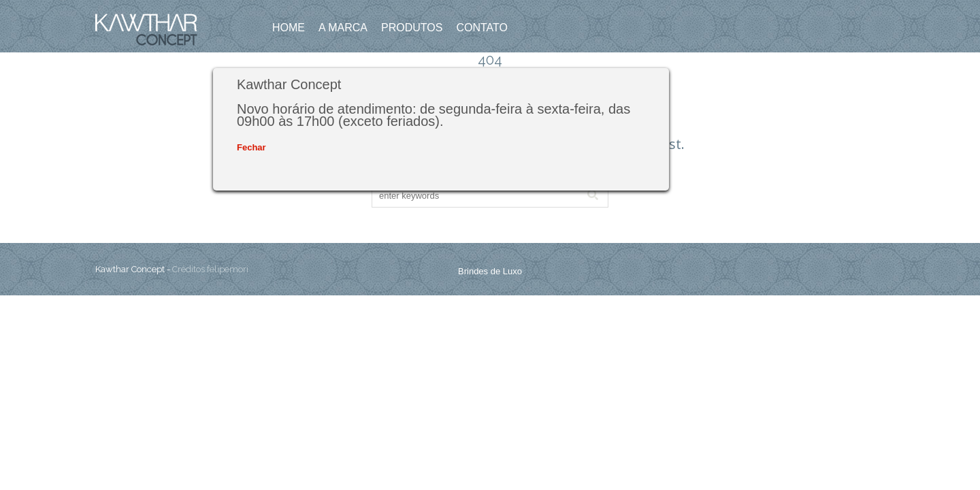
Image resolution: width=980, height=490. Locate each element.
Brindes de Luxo (490, 271)
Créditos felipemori (210, 269)
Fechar (251, 147)
